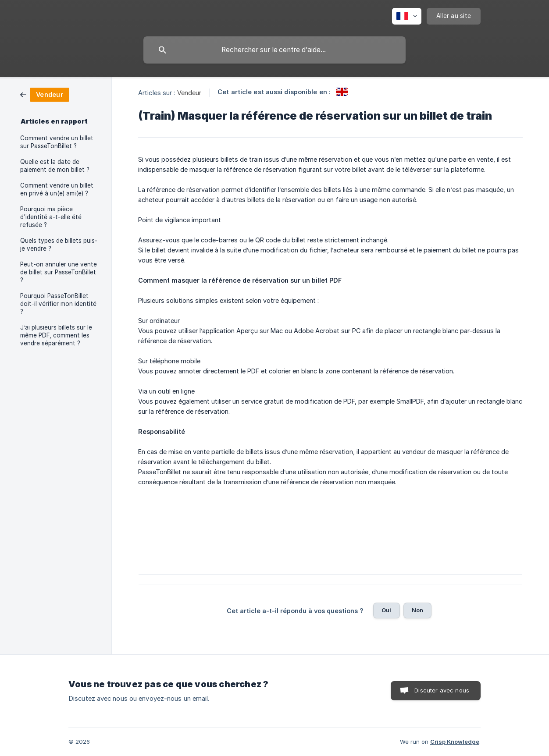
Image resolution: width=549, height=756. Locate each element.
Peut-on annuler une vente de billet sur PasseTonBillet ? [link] (59, 272)
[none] (407, 16)
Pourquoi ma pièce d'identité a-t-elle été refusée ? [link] (51, 217)
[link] (45, 94)
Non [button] (417, 610)
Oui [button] (386, 610)
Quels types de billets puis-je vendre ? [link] (59, 245)
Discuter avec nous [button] (442, 690)
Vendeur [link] (189, 93)
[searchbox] (274, 50)
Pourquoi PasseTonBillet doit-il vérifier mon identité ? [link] (58, 304)
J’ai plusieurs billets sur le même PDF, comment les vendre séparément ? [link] (56, 335)
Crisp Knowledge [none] (455, 742)
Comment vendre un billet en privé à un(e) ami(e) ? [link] (57, 189)
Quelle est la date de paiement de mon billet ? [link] (55, 166)
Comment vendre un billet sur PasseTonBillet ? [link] (57, 142)
